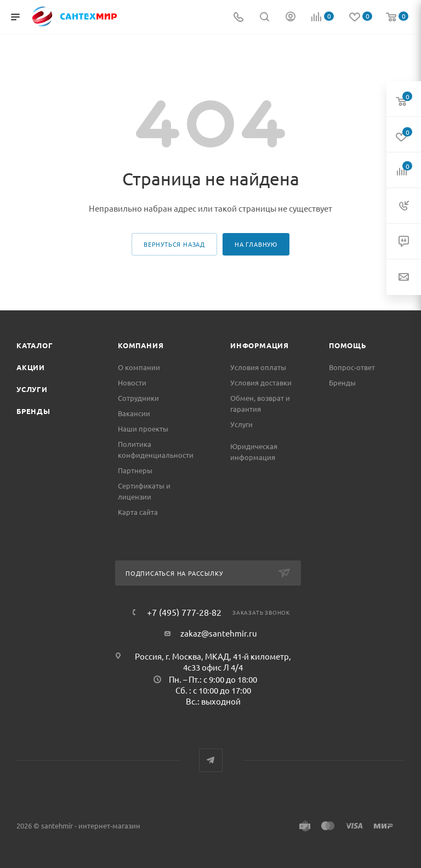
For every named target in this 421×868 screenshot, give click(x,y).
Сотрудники (138, 398)
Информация (260, 345)
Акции (31, 367)
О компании (139, 367)
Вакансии (134, 413)
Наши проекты (143, 429)
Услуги (32, 389)
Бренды (33, 411)
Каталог (35, 345)
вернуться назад (174, 244)
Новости (132, 382)
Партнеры (135, 470)
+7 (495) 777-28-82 (184, 612)
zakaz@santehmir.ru (219, 633)
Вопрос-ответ (352, 367)
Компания (141, 345)
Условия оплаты (258, 367)
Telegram (211, 760)
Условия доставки (261, 382)
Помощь (348, 345)
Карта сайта (138, 512)
